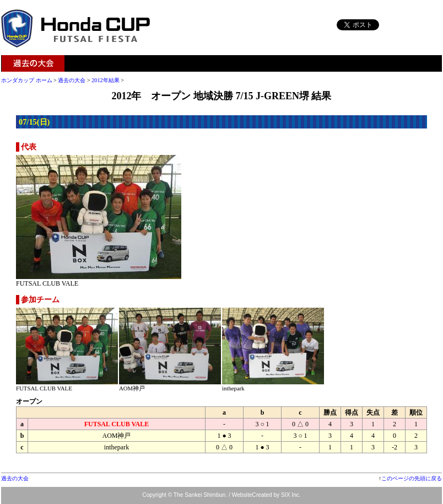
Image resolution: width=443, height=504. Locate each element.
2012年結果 (105, 80)
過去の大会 (33, 63)
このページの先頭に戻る (412, 478)
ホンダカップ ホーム (27, 80)
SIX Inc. (291, 495)
